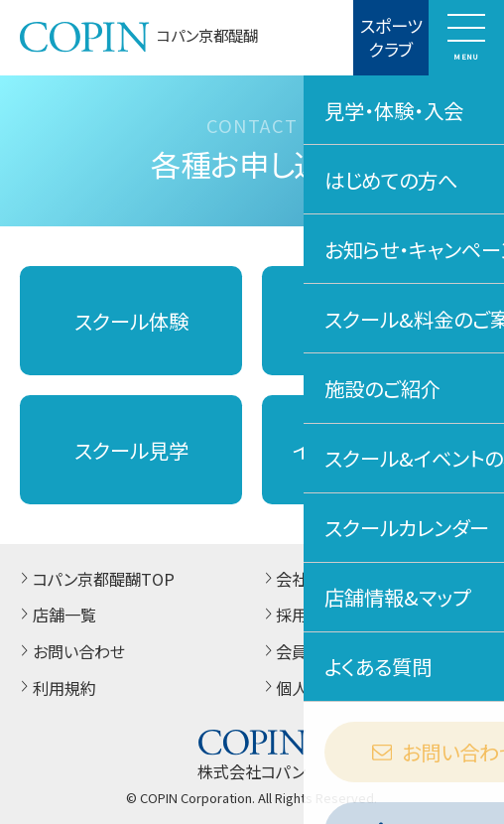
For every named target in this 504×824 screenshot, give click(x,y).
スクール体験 (131, 321)
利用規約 (56, 688)
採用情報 (300, 615)
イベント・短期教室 (373, 450)
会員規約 (300, 651)
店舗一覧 (56, 615)
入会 (373, 321)
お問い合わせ (70, 651)
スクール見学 (131, 450)
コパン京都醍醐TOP (95, 579)
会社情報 (300, 579)
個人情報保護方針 (331, 688)
